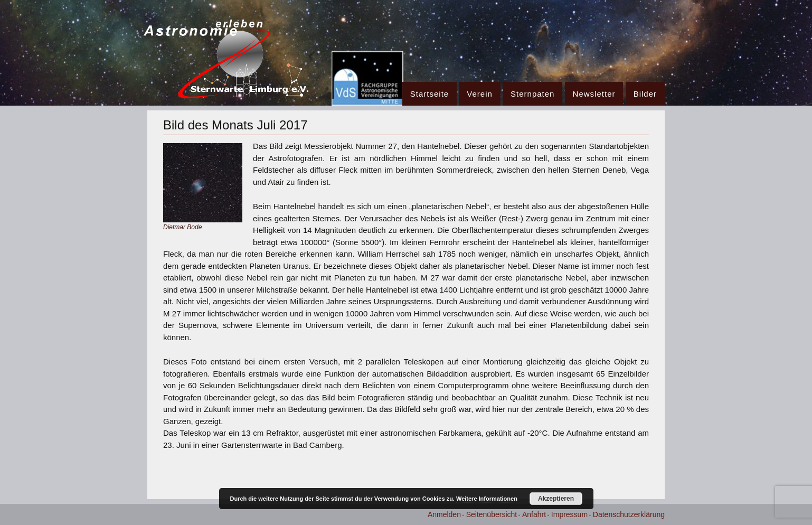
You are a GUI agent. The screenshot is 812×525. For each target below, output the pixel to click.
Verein (480, 94)
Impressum (569, 514)
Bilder (645, 94)
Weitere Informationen (487, 499)
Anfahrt (534, 514)
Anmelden (444, 514)
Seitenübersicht (492, 514)
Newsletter (594, 94)
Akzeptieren (556, 499)
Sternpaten (532, 94)
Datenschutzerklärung (629, 514)
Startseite (429, 94)
